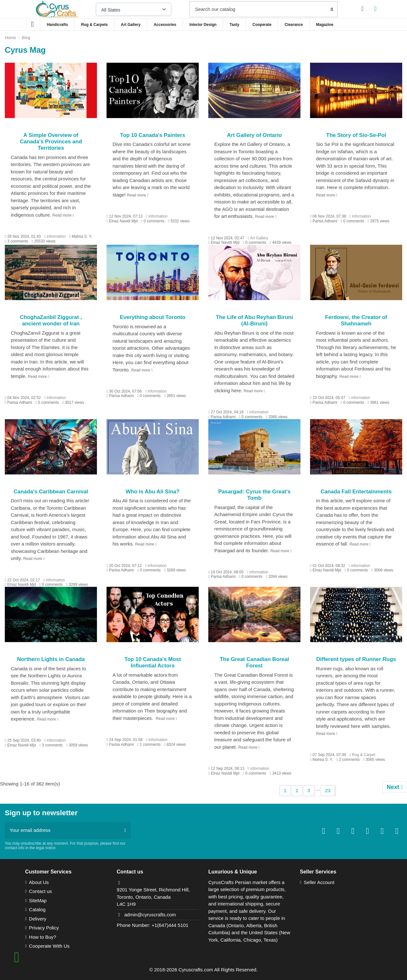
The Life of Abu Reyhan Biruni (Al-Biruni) (254, 320)
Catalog (37, 909)
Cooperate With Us (49, 946)
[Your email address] (62, 830)
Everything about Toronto (153, 317)
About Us (39, 882)
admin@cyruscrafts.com (150, 915)
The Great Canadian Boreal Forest (254, 662)
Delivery (38, 919)
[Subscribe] (125, 830)
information (56, 236)
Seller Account (319, 882)
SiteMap (38, 900)
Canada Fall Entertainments (356, 492)
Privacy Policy (44, 928)
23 (328, 790)
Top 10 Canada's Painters (152, 135)
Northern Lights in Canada (51, 659)
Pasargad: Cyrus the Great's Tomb (254, 495)
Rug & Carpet (364, 755)
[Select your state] (134, 9)
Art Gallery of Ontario (254, 135)
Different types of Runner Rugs (356, 659)
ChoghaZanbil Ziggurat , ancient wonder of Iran (51, 320)
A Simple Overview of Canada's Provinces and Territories (51, 142)
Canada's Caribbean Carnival (51, 492)
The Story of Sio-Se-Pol (356, 135)
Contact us (41, 891)
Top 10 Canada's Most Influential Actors (153, 662)
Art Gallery (259, 238)
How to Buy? (43, 937)
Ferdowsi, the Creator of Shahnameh (356, 320)
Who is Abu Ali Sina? (153, 492)
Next (395, 787)
